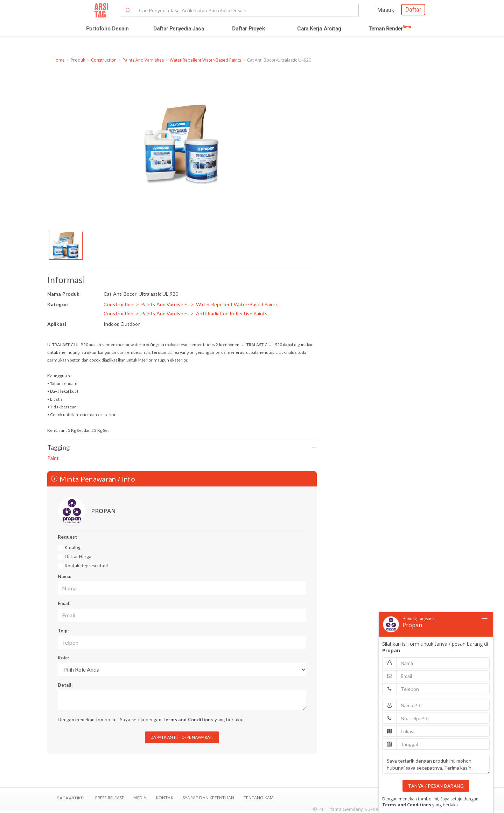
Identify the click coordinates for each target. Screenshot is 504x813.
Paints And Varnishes (143, 60)
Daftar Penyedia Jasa (179, 29)
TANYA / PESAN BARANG (436, 786)
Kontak (165, 798)
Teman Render (390, 29)
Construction (104, 60)
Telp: (63, 631)
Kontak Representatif (86, 566)
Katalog (73, 547)
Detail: (65, 685)
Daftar (413, 10)
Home (59, 60)
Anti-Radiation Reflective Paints (232, 313)
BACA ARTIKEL (71, 798)
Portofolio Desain (107, 29)
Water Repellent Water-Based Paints (205, 60)
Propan (412, 625)
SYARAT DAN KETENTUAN (209, 798)
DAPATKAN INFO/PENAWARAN (182, 737)
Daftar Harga (78, 556)
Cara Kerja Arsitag (319, 29)
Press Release (109, 798)
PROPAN (103, 511)
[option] (66, 246)
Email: (64, 603)
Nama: (64, 576)
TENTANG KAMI (259, 798)
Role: (63, 658)
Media (140, 798)
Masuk (386, 10)
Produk (78, 60)
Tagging (182, 447)
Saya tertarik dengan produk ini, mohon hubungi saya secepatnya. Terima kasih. (436, 764)
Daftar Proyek (248, 29)
